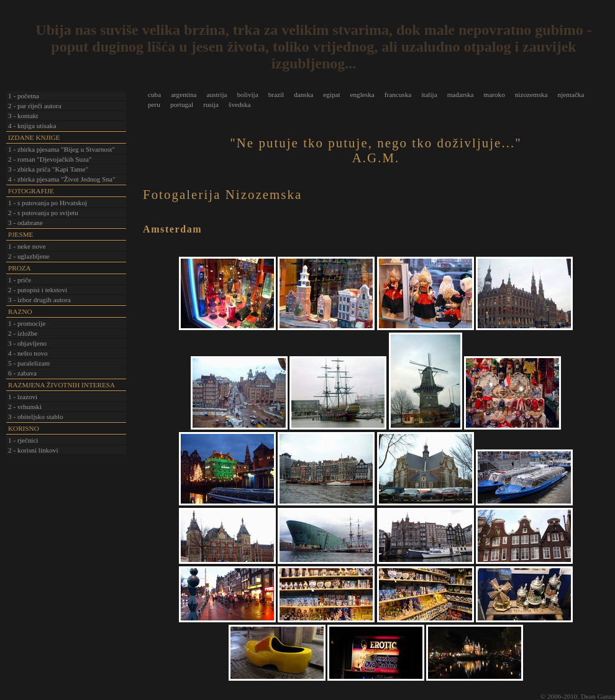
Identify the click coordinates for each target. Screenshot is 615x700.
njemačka (571, 94)
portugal (182, 104)
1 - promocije (27, 323)
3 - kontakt (23, 116)
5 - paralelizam (29, 363)
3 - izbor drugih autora (39, 300)
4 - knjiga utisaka (32, 126)
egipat (331, 94)
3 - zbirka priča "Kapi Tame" (48, 169)
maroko (494, 94)
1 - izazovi (23, 397)
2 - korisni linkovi (33, 450)
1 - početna (24, 96)
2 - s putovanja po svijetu (43, 213)
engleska (362, 94)
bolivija (247, 94)
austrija (217, 94)
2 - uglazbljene (29, 256)
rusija (211, 104)
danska (303, 94)
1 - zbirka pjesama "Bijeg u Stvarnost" (61, 149)
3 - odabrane (25, 223)
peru (154, 104)
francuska (398, 94)
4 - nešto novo (28, 353)
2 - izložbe (23, 333)
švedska (239, 104)
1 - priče (20, 280)
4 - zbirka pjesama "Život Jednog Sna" (62, 179)
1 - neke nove (27, 246)
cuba (154, 94)
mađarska (461, 94)
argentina (184, 94)
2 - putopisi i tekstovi (38, 290)
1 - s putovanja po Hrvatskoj (48, 203)
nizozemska (531, 94)
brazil (276, 94)
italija (429, 94)
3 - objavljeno (27, 343)
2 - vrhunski (25, 407)
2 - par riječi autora (35, 106)
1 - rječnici (23, 440)
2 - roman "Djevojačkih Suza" (50, 159)
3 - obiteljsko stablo (36, 417)
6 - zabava (22, 373)
